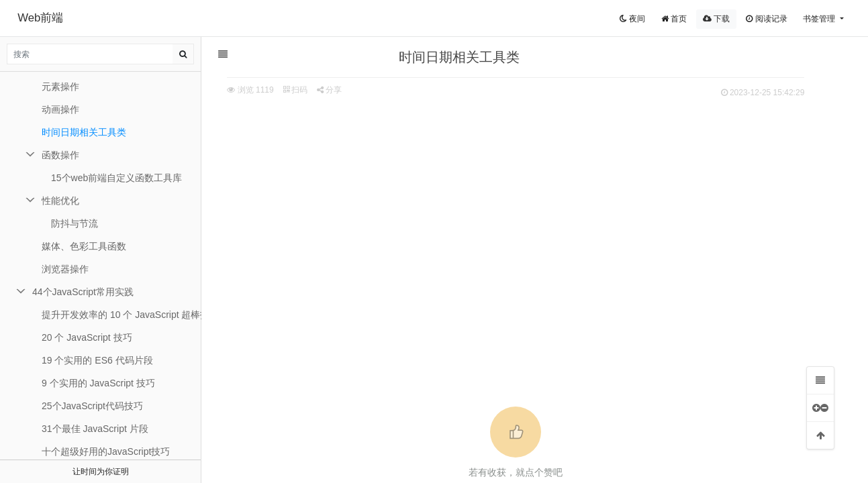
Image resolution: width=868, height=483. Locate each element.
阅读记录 (766, 19)
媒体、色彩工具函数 (84, 246)
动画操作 (60, 109)
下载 (716, 19)
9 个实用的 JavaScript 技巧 (98, 383)
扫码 (307, 90)
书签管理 (820, 19)
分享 (341, 90)
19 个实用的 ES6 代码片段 (97, 360)
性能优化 (60, 201)
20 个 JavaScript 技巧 (87, 337)
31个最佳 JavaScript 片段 (95, 429)
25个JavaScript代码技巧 (92, 406)
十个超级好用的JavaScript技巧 (106, 451)
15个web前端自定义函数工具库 (116, 178)
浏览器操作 (65, 269)
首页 (674, 19)
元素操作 (60, 87)
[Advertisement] (528, 202)
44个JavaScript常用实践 (83, 292)
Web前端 (40, 18)
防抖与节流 (75, 223)
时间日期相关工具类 (84, 132)
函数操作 (60, 155)
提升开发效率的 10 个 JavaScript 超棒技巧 (122, 315)
